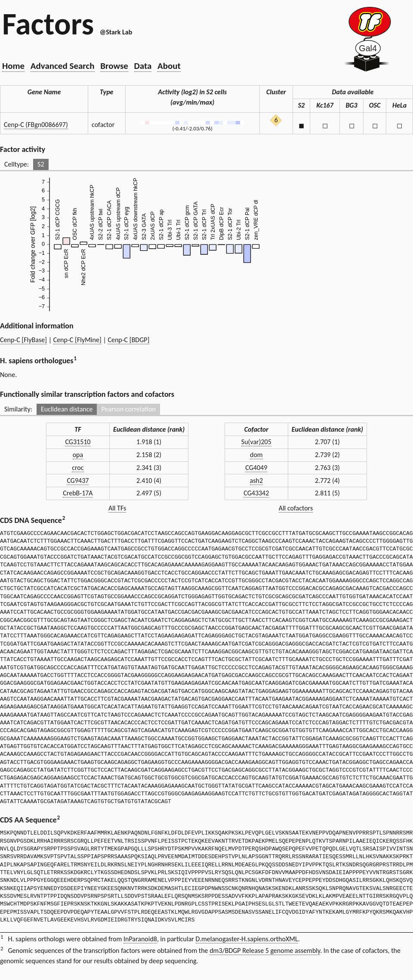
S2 (41, 164)
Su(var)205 (256, 442)
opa (78, 455)
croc (78, 468)
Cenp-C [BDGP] (128, 340)
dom (256, 455)
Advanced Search (63, 66)
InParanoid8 (140, 939)
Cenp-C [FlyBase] (23, 340)
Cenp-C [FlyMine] (77, 340)
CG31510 (78, 442)
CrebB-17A (78, 493)
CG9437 (78, 481)
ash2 (256, 481)
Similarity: (18, 409)
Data (143, 66)
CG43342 (256, 493)
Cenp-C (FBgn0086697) (36, 125)
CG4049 (256, 468)
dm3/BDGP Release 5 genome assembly (265, 951)
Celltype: (17, 164)
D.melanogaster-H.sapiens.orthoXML (247, 939)
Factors (48, 24)
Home (13, 66)
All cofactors (296, 508)
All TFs (117, 508)
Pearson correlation (128, 409)
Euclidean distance (67, 409)
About (169, 66)
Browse (114, 66)
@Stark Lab (116, 32)
